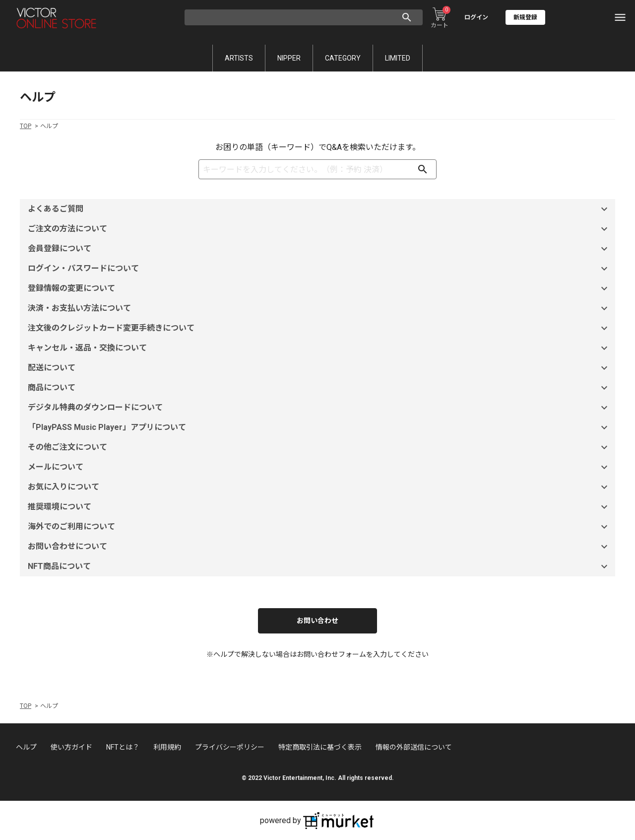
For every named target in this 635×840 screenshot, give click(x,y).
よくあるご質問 (319, 209)
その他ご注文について (319, 447)
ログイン (476, 17)
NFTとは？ (123, 747)
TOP (26, 126)
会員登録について (319, 249)
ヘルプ (26, 747)
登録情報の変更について (319, 288)
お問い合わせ (317, 621)
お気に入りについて (319, 487)
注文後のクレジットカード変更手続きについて (319, 328)
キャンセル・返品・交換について (319, 348)
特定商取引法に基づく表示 (320, 747)
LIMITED (398, 58)
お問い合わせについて (319, 547)
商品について (319, 388)
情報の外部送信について (414, 747)
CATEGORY (343, 58)
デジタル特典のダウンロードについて (319, 408)
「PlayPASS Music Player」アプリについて (319, 427)
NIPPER (289, 58)
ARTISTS (239, 58)
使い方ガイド (71, 747)
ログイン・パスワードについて (319, 269)
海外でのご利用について (319, 527)
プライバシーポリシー (230, 747)
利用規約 (167, 747)
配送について (319, 368)
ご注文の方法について (319, 229)
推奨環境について (319, 507)
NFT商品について (319, 566)
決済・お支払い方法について (319, 308)
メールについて (319, 467)
